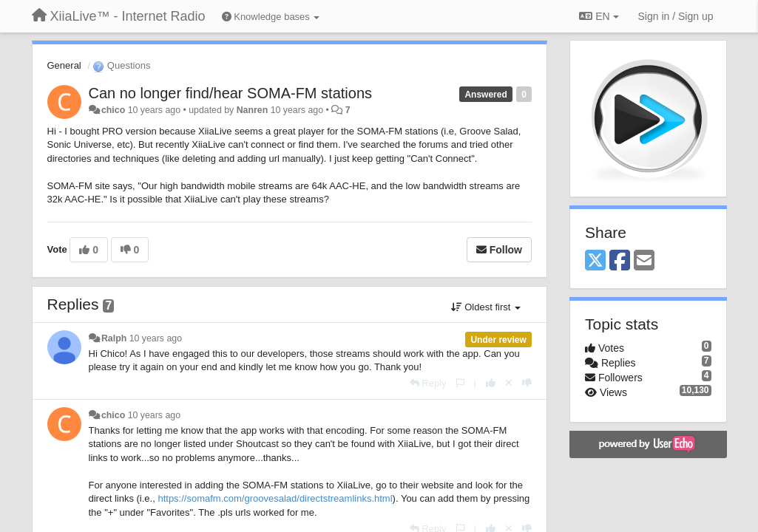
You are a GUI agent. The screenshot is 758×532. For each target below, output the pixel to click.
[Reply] (428, 383)
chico (113, 110)
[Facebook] (620, 261)
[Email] (644, 261)
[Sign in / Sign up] (676, 16)
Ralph (114, 338)
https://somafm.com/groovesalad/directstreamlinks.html (275, 498)
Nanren (253, 110)
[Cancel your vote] (509, 383)
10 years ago (156, 338)
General (64, 65)
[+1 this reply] (491, 383)
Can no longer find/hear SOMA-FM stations (231, 93)
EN (599, 16)
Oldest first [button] (486, 307)
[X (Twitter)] (595, 261)
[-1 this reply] (527, 383)
